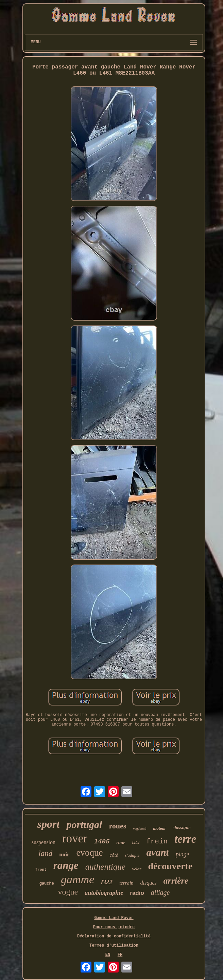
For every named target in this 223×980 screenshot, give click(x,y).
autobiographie (104, 893)
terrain (126, 883)
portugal (84, 825)
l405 (102, 842)
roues (117, 826)
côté (114, 855)
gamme (78, 879)
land (45, 853)
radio (137, 893)
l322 (107, 882)
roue (121, 843)
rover (75, 838)
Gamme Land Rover (114, 918)
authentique (105, 867)
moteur (159, 828)
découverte (170, 866)
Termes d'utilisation (114, 946)
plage (183, 854)
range (66, 865)
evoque (89, 853)
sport (49, 824)
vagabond (140, 829)
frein (157, 842)
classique (182, 828)
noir (64, 854)
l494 (136, 843)
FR (120, 955)
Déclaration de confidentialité (114, 936)
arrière (176, 881)
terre (185, 839)
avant (158, 852)
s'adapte (132, 855)
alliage (160, 892)
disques (149, 883)
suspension (44, 842)
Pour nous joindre (114, 927)
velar (137, 869)
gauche (47, 884)
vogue (68, 892)
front (41, 870)
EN (108, 955)
